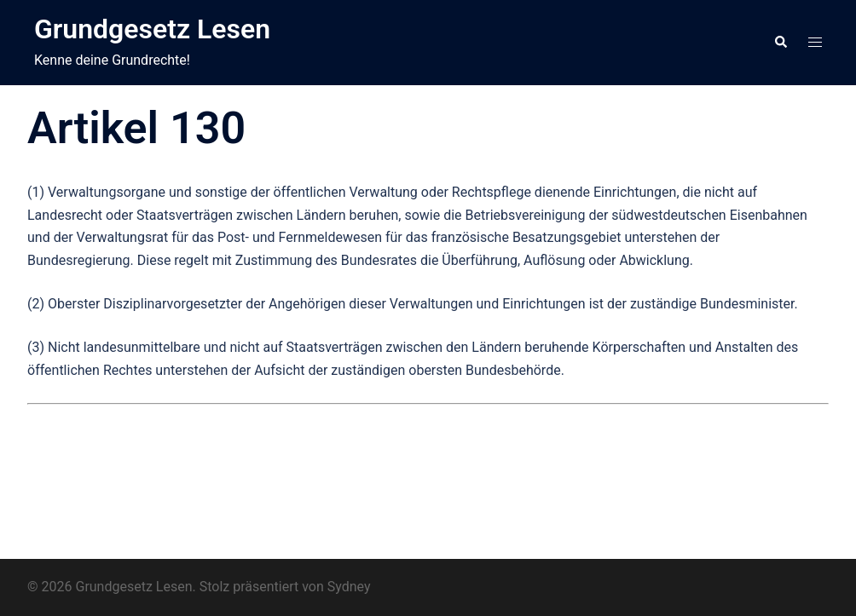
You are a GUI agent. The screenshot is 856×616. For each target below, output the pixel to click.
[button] (780, 43)
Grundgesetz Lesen (152, 29)
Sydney (349, 587)
